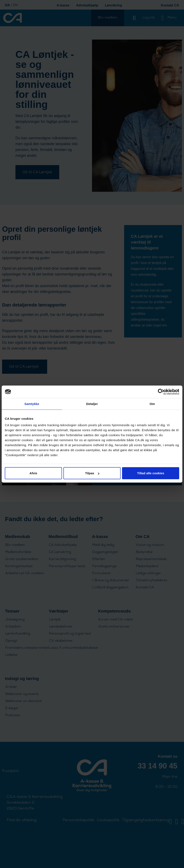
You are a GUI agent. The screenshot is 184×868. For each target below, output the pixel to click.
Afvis (33, 473)
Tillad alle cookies (151, 473)
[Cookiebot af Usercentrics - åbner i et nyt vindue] (161, 392)
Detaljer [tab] (92, 404)
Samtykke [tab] (32, 404)
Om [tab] (152, 404)
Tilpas (92, 473)
